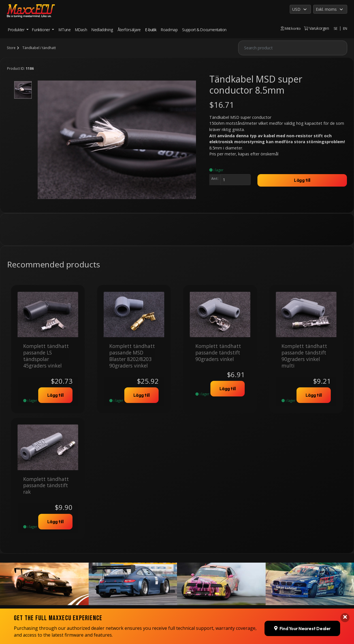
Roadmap (169, 30)
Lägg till (302, 180)
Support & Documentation (204, 30)
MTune (65, 30)
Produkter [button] (17, 30)
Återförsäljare (129, 30)
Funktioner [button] (41, 30)
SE (335, 28)
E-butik (151, 30)
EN (345, 28)
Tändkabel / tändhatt (39, 48)
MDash (81, 30)
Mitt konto (290, 28)
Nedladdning (102, 30)
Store (11, 48)
